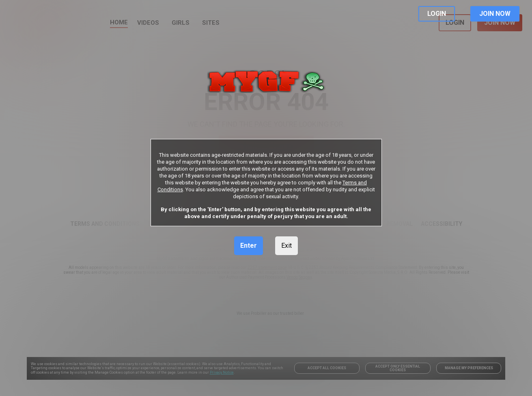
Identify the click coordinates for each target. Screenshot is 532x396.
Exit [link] (286, 246)
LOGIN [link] (437, 14)
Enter (249, 246)
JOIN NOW (495, 14)
